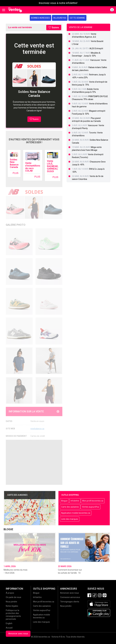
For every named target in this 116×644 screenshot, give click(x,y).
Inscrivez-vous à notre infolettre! (58, 3)
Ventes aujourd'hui (90, 507)
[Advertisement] (34, 462)
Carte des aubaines (70, 507)
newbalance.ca (37, 429)
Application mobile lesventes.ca (76, 513)
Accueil (9, 628)
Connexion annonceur (70, 597)
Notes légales (12, 606)
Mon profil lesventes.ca (93, 501)
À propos (10, 593)
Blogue (64, 501)
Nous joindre (11, 602)
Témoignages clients (70, 602)
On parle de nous (13, 597)
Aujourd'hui (60, 18)
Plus (16, 173)
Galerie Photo (16, 225)
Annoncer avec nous (18, 634)
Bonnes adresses (40, 18)
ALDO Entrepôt (96, 48)
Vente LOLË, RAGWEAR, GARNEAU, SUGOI (53, 166)
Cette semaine (77, 18)
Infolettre (75, 501)
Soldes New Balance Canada (14, 163)
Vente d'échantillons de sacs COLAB (33, 167)
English (9, 623)
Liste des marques (70, 519)
